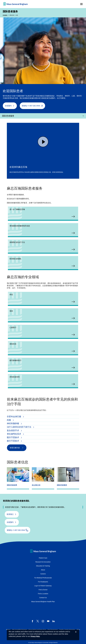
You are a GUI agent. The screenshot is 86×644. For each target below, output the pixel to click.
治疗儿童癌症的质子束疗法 (19, 427)
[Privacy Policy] (35, 636)
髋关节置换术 (13, 437)
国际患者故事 (12, 485)
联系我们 (10, 514)
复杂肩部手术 (13, 431)
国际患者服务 (10, 11)
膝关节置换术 (13, 441)
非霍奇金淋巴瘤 (14, 417)
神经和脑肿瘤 (13, 424)
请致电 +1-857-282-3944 (31, 106)
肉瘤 (9, 420)
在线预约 (8, 106)
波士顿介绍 (36, 485)
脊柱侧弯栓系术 (14, 434)
